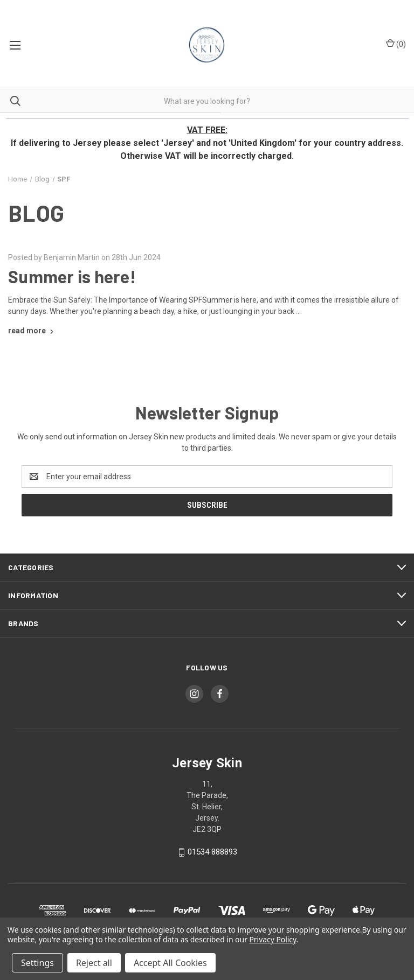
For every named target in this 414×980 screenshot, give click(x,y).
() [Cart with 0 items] (396, 44)
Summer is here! (72, 276)
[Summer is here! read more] (32, 331)
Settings (37, 963)
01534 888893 (212, 852)
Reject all (94, 963)
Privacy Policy (272, 939)
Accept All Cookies (170, 963)
